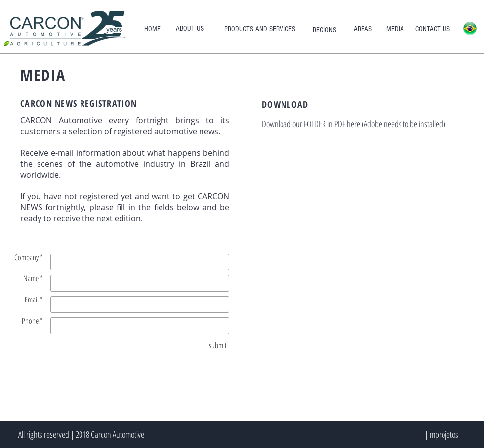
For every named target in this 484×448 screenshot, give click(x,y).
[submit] (218, 345)
